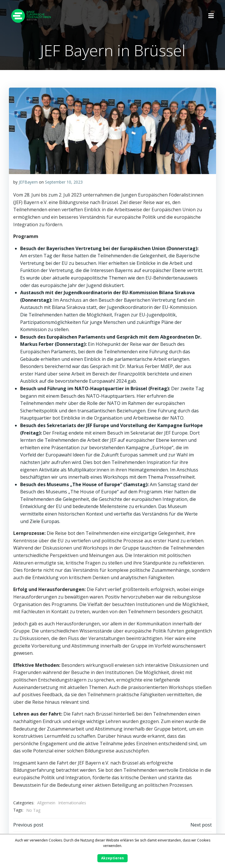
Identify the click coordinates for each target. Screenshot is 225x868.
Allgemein (46, 803)
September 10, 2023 (64, 182)
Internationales (72, 803)
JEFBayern (28, 182)
